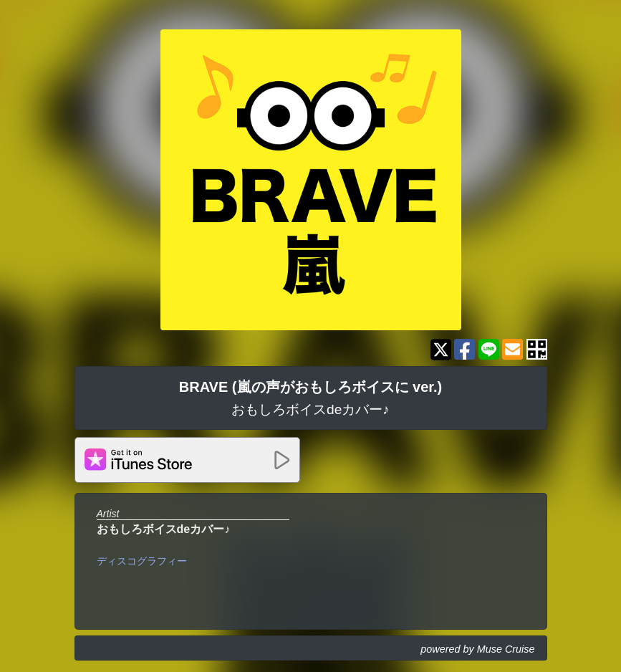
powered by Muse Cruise (477, 649)
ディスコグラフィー (142, 561)
